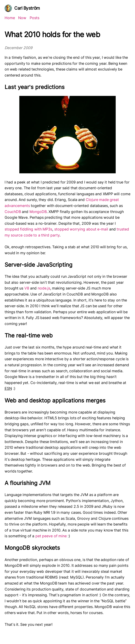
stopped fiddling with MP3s (28, 229)
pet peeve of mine (51, 536)
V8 (27, 288)
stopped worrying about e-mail (81, 229)
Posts (34, 18)
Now (22, 18)
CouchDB (13, 212)
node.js (44, 288)
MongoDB (38, 212)
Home (10, 18)
